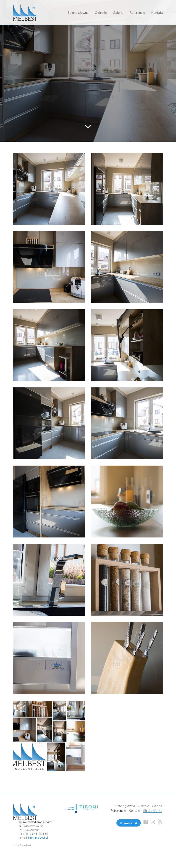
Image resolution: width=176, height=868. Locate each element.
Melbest (25, 12)
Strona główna (78, 12)
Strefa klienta (153, 810)
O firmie (101, 12)
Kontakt (157, 12)
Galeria (118, 12)
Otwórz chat (129, 823)
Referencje (137, 12)
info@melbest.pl (38, 838)
